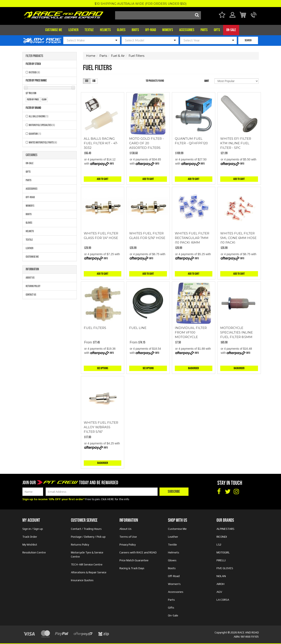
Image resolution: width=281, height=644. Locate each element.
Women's (168, 30)
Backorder (193, 368)
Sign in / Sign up (33, 529)
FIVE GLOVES (225, 568)
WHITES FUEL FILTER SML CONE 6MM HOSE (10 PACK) (238, 238)
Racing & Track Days (132, 568)
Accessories (187, 30)
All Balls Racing (39, 116)
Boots (135, 30)
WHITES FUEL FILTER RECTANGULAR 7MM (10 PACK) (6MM (192, 238)
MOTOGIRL (223, 552)
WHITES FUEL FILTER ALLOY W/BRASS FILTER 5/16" (101, 427)
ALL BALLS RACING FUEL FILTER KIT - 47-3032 (101, 143)
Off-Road (151, 30)
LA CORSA (223, 600)
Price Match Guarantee (134, 560)
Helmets (105, 30)
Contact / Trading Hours (86, 529)
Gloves (121, 30)
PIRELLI (221, 560)
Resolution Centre (34, 552)
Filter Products (34, 56)
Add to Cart (103, 179)
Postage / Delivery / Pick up (88, 537)
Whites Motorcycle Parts (43, 143)
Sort (207, 81)
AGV (219, 592)
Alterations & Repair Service (89, 572)
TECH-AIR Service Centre (87, 564)
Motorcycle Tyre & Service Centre (87, 554)
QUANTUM (35, 134)
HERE (111, 499)
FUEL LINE (138, 328)
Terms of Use (128, 537)
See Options (103, 368)
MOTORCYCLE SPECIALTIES (42, 125)
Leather (73, 30)
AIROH (220, 584)
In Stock (34, 72)
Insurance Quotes (82, 580)
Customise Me (54, 30)
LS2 (219, 545)
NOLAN (221, 576)
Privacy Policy (128, 545)
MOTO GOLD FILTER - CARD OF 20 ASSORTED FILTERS (147, 143)
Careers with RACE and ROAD (138, 552)
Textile (89, 30)
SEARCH (248, 40)
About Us (30, 278)
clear (44, 100)
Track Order (30, 537)
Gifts (217, 30)
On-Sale (231, 30)
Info (112, 164)
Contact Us (31, 295)
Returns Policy (33, 286)
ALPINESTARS (225, 529)
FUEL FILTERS (95, 328)
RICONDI (222, 537)
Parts (204, 30)
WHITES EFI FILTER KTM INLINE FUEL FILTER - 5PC (236, 143)
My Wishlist (30, 545)
